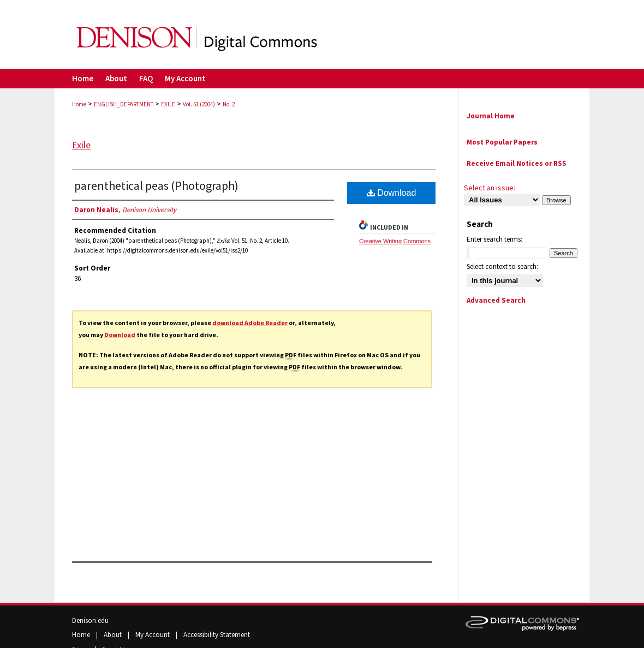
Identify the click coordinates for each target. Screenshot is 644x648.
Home (79, 104)
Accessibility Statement (217, 635)
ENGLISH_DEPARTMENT (124, 104)
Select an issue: (490, 188)
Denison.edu (90, 620)
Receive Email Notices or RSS (517, 163)
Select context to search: (502, 266)
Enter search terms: (494, 239)
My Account (153, 635)
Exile (81, 145)
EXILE (168, 104)
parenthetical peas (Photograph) (156, 185)
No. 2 (229, 104)
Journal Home (491, 116)
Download (120, 335)
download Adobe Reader (250, 323)
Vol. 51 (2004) (199, 104)
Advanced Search (496, 300)
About (114, 635)
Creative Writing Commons (395, 241)
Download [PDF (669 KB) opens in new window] (392, 193)
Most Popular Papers (502, 142)
